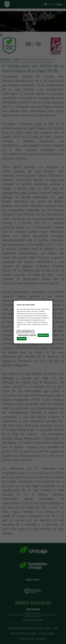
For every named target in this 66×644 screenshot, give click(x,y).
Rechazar (43, 335)
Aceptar (22, 339)
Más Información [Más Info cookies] (26, 332)
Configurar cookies (27, 335)
